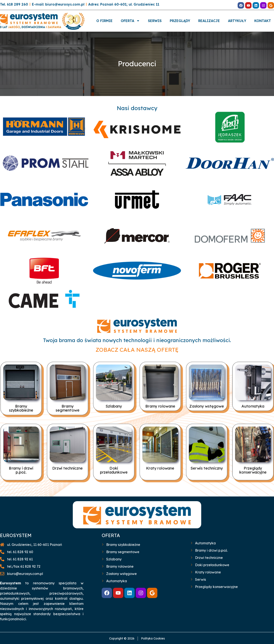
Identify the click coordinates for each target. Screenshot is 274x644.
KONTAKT (263, 21)
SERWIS (155, 21)
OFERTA (130, 21)
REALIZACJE (209, 21)
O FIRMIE (104, 21)
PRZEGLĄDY (180, 21)
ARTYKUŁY (237, 21)
